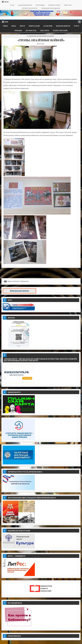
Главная (5, 26)
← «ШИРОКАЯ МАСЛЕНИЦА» (11, 272)
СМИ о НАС (68, 5)
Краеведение (18, 30)
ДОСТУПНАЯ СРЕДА (31, 30)
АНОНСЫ (14, 26)
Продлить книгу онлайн (60, 30)
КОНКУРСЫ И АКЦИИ (34, 26)
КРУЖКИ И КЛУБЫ (54, 5)
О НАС (12, 5)
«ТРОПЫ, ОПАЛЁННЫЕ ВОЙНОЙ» (41, 40)
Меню (6, 2)
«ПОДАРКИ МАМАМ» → (73, 272)
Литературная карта (30, 8)
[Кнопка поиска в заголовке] (79, 22)
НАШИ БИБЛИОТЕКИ (25, 5)
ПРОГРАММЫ (40, 5)
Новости (22, 26)
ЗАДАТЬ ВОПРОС (45, 30)
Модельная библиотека (63, 26)
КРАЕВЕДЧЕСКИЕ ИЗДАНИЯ (51, 8)
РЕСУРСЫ (77, 26)
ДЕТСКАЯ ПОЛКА (48, 26)
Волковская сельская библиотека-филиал (41, 36)
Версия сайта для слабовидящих (16, 281)
